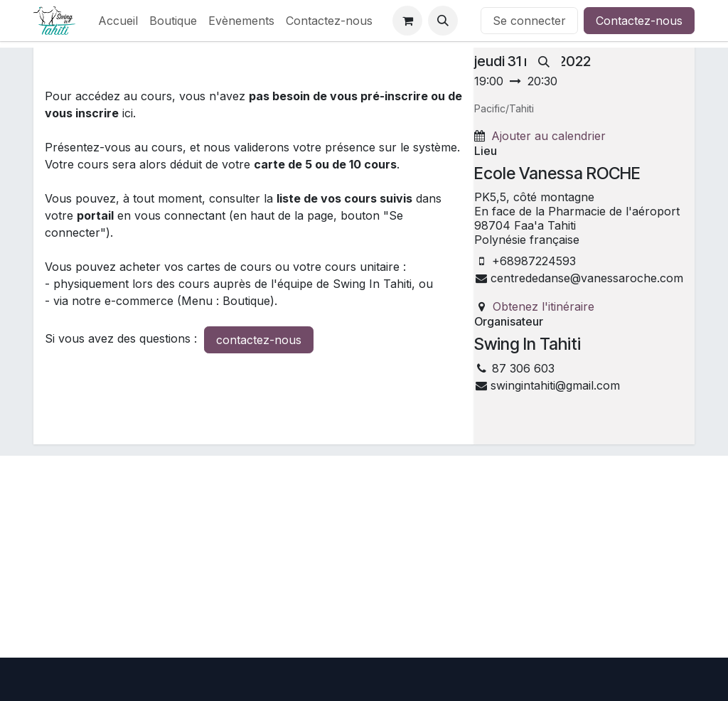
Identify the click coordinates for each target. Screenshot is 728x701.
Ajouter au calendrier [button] (548, 136)
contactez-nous (259, 340)
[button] (443, 21)
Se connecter (529, 21)
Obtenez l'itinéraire (544, 306)
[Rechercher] (544, 62)
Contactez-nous (639, 21)
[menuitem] (118, 21)
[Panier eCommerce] (407, 21)
